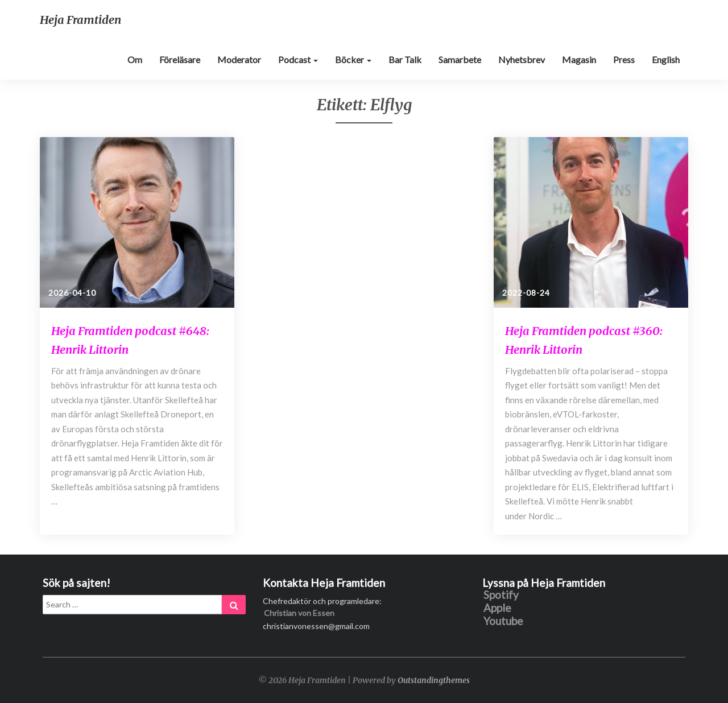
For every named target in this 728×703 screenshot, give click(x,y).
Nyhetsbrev (522, 59)
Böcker (353, 59)
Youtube (503, 621)
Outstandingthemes (434, 680)
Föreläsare (180, 59)
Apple (497, 608)
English (666, 59)
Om (135, 59)
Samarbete (460, 59)
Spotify (501, 595)
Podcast (298, 59)
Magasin (579, 59)
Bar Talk (405, 59)
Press (624, 59)
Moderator (239, 59)
